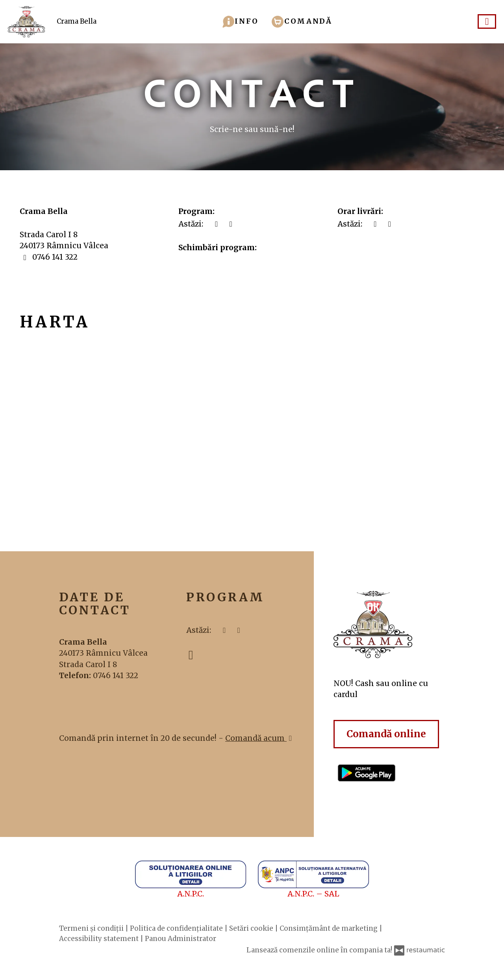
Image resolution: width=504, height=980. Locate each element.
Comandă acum (260, 738)
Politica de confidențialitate (177, 928)
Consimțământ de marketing (329, 928)
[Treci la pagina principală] (389, 624)
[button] (241, 21)
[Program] (231, 224)
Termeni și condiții (92, 928)
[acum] (216, 224)
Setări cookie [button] (252, 928)
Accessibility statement (100, 939)
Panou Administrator (181, 939)
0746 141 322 (116, 675)
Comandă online (386, 734)
